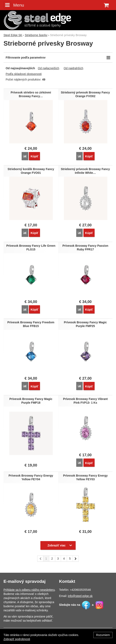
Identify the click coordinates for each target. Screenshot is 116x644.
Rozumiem (103, 635)
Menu (14, 5)
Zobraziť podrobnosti (17, 639)
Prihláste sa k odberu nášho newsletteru (29, 590)
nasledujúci (76, 559)
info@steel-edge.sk (80, 596)
